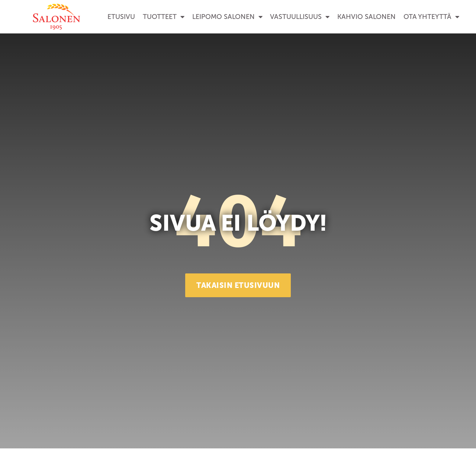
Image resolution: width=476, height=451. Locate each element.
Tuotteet (164, 17)
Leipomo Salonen (227, 17)
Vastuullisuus (300, 17)
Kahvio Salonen (366, 17)
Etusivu (121, 17)
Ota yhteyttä (431, 17)
